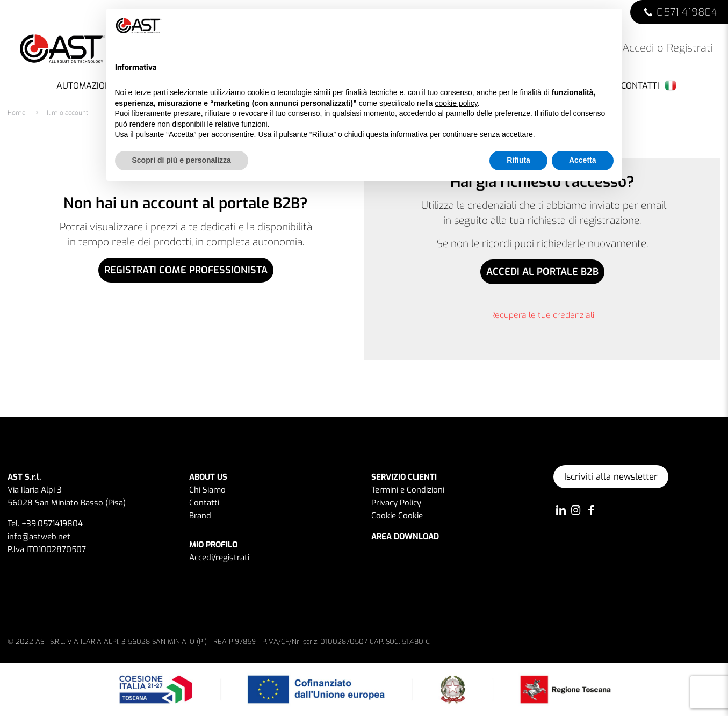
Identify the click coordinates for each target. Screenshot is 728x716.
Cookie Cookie (397, 516)
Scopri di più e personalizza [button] (182, 160)
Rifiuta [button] (518, 160)
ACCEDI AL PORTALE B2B (542, 272)
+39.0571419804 (52, 524)
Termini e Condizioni (408, 490)
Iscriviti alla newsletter (611, 477)
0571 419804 (687, 12)
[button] (608, 26)
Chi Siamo (207, 490)
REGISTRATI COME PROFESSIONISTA (186, 270)
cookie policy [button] (456, 103)
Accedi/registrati (219, 558)
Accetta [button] (583, 160)
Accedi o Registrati (660, 48)
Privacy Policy (396, 503)
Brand (200, 516)
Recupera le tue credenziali (542, 315)
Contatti (204, 503)
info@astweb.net (39, 537)
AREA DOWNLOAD (405, 537)
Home (17, 113)
